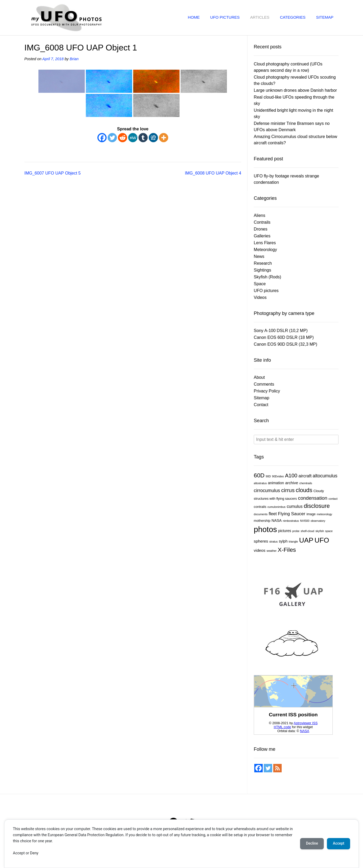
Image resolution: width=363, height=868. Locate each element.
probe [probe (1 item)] (296, 531)
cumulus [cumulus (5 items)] (295, 506)
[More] (164, 138)
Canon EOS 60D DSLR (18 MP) (284, 337)
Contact (261, 405)
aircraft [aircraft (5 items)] (305, 476)
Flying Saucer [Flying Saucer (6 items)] (292, 514)
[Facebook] (102, 138)
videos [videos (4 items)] (260, 550)
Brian (74, 59)
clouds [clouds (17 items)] (304, 490)
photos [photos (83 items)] (265, 529)
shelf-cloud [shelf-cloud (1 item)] (307, 531)
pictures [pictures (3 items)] (285, 531)
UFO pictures (225, 17)
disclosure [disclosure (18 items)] (317, 506)
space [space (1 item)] (329, 531)
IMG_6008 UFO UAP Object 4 (213, 173)
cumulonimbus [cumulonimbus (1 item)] (277, 507)
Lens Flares (265, 243)
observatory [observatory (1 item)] (318, 521)
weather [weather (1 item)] (272, 551)
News (259, 256)
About (259, 377)
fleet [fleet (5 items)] (273, 514)
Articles (260, 17)
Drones (261, 229)
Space (260, 284)
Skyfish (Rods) (267, 277)
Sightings (262, 270)
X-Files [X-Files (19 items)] (287, 550)
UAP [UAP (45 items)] (306, 540)
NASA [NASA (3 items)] (277, 520)
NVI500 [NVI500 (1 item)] (305, 521)
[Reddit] (123, 138)
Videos (260, 297)
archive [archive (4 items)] (292, 483)
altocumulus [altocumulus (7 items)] (325, 476)
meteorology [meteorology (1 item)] (324, 514)
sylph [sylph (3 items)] (283, 541)
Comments (264, 384)
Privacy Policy (267, 391)
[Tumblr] (143, 138)
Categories (293, 17)
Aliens (260, 215)
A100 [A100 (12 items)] (291, 476)
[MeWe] (133, 138)
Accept (338, 844)
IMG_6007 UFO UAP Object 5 (53, 173)
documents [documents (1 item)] (261, 514)
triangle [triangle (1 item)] (293, 542)
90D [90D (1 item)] (268, 476)
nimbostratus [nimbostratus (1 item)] (291, 521)
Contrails (262, 222)
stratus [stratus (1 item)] (274, 542)
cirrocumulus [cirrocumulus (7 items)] (267, 491)
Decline (310, 844)
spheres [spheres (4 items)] (261, 541)
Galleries (262, 236)
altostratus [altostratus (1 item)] (260, 483)
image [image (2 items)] (311, 514)
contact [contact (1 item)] (333, 499)
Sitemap (325, 17)
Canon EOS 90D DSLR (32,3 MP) (285, 344)
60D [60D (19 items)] (259, 475)
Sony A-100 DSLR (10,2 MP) (281, 331)
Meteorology (265, 250)
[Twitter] (112, 138)
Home (194, 17)
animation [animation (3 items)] (276, 483)
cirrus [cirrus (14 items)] (288, 490)
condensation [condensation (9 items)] (313, 498)
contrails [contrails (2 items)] (260, 507)
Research (263, 263)
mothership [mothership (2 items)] (262, 521)
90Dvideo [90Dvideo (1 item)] (278, 476)
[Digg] (153, 138)
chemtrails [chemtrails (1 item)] (306, 483)
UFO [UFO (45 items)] (322, 540)
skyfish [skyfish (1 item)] (320, 531)
